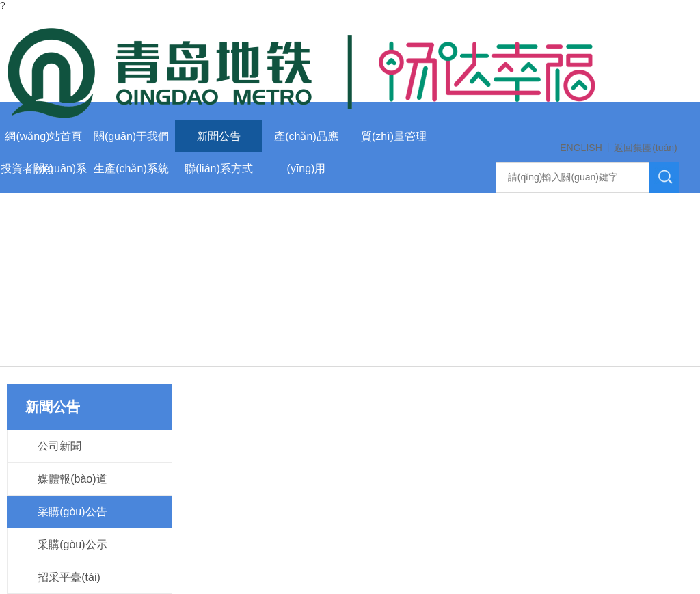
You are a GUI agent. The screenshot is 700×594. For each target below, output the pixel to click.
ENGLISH (581, 148)
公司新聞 (59, 446)
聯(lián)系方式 (219, 168)
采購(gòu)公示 (72, 544)
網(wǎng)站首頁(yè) (43, 141)
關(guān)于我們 (131, 136)
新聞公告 (219, 136)
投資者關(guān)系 (44, 168)
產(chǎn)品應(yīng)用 (306, 141)
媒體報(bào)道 (72, 479)
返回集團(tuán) (646, 148)
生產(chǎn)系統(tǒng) (131, 174)
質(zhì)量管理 (394, 136)
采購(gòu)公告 (72, 512)
